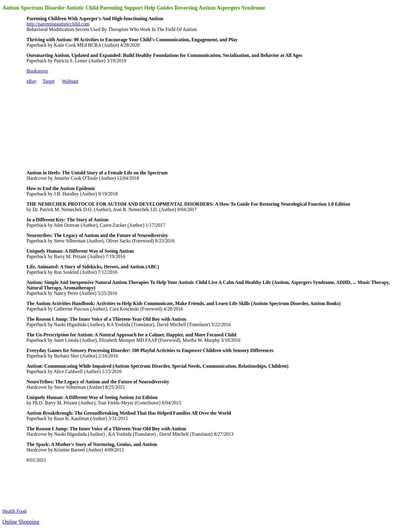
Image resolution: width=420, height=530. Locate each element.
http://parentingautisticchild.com (58, 24)
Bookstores (37, 71)
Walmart (70, 81)
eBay (31, 81)
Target (49, 81)
